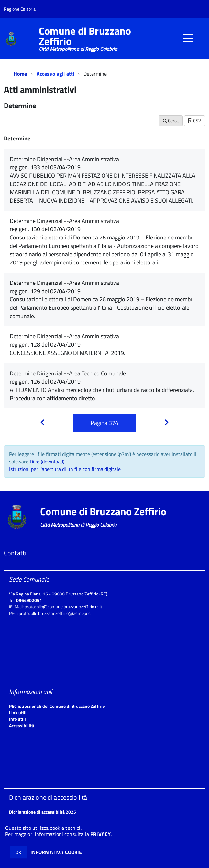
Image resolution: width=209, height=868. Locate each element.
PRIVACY (100, 834)
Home (20, 74)
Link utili (18, 712)
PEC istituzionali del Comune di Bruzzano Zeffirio (57, 706)
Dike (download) (47, 462)
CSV (195, 121)
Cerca (171, 121)
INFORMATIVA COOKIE (56, 852)
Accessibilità (22, 725)
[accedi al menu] (188, 38)
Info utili (17, 719)
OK (18, 852)
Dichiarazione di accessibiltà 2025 (43, 812)
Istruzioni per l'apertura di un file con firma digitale (65, 469)
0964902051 (29, 600)
